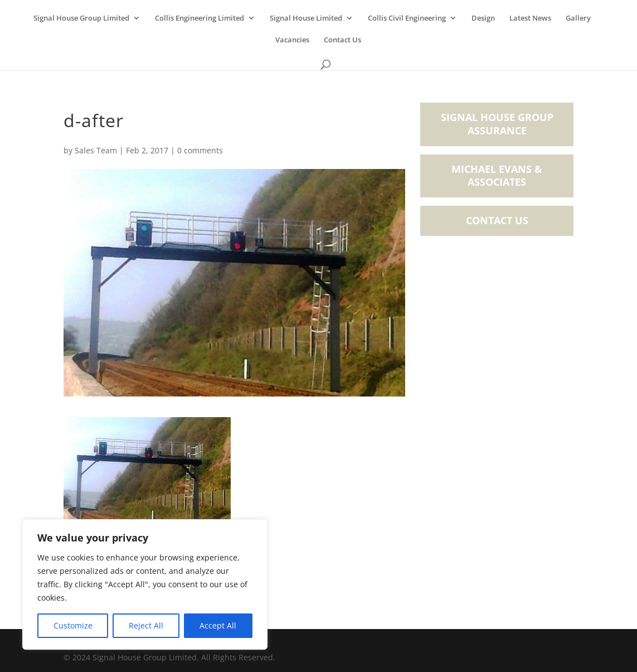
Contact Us (342, 40)
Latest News (530, 18)
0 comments (200, 150)
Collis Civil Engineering (407, 18)
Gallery (578, 18)
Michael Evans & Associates (497, 176)
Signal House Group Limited (81, 18)
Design (483, 18)
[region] (145, 584)
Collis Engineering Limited (200, 18)
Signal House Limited (306, 18)
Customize (73, 625)
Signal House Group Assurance (497, 124)
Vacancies (292, 40)
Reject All (146, 625)
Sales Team (96, 150)
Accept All (218, 625)
